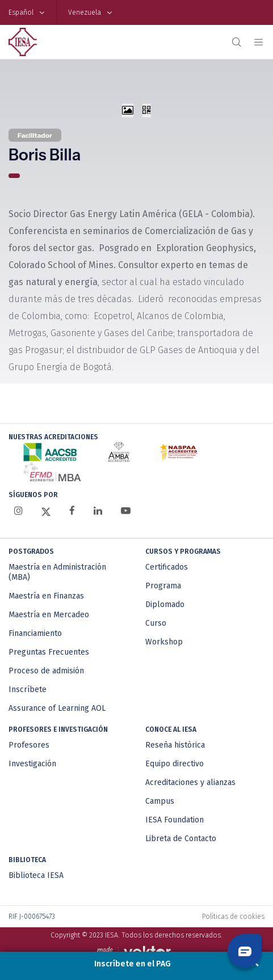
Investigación (32, 764)
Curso (156, 623)
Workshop (164, 642)
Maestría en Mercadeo (49, 615)
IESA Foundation (175, 820)
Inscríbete (28, 690)
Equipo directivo (175, 764)
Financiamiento (35, 633)
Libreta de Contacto (181, 839)
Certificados (167, 567)
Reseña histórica (175, 745)
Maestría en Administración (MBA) (57, 572)
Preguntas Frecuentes (49, 652)
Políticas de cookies (233, 917)
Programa (163, 586)
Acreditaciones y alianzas (190, 782)
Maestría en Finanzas (46, 596)
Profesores (29, 745)
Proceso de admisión (46, 671)
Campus (160, 801)
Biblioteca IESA (36, 875)
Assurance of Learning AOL (57, 708)
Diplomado (165, 604)
